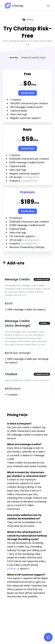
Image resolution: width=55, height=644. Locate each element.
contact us (13, 569)
